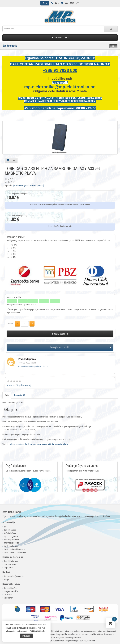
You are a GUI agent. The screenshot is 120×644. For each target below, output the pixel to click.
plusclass (20, 444)
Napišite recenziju (25, 385)
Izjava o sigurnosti (11, 536)
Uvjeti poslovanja (11, 546)
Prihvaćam (26, 636)
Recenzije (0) (20, 395)
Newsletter (8, 598)
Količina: (10, 324)
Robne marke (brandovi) (14, 576)
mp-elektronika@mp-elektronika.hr (60, 87)
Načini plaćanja (10, 533)
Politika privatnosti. (37, 631)
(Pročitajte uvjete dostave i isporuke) (29, 185)
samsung (37, 444)
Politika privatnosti (12, 540)
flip (26, 444)
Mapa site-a (9, 568)
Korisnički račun (10, 588)
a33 (49, 444)
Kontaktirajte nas (11, 561)
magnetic (58, 444)
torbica (12, 444)
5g (53, 444)
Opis (7, 395)
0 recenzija (11, 385)
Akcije (6, 579)
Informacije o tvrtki (11, 543)
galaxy (44, 444)
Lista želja (8, 595)
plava (65, 444)
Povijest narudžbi (11, 591)
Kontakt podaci (10, 530)
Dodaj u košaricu (60, 334)
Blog (6, 527)
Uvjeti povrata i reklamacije (15, 552)
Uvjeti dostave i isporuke (14, 549)
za (31, 444)
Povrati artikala (10, 564)
